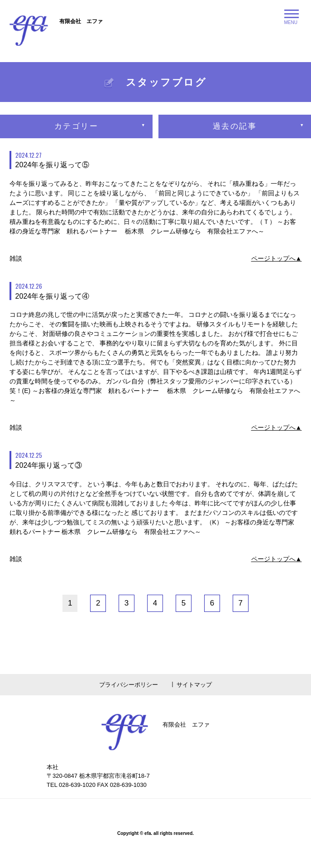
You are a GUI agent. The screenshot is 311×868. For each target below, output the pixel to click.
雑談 (16, 258)
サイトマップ (194, 685)
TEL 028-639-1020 (71, 785)
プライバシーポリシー (129, 685)
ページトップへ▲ (277, 258)
